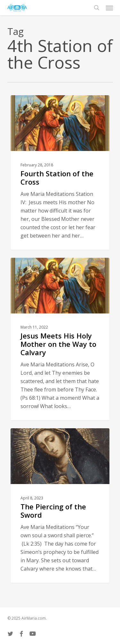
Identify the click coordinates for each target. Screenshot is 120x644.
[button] (109, 8)
